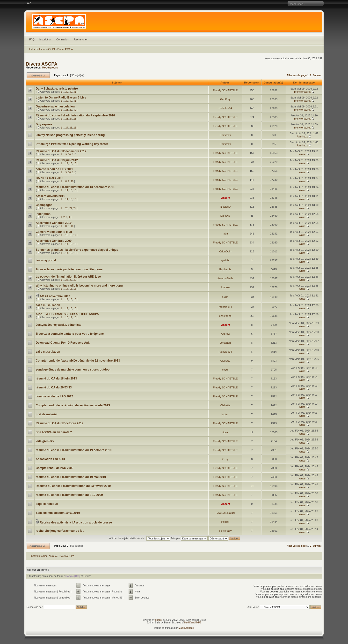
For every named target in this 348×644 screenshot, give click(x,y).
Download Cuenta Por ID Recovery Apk (63, 343)
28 (67, 110)
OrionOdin (225, 251)
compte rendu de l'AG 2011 (54, 169)
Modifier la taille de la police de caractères (28, 4)
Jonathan (225, 343)
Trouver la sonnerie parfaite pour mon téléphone (69, 269)
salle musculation (48, 305)
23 (67, 119)
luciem (225, 414)
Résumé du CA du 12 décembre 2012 (61, 151)
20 (67, 208)
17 (75, 235)
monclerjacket (302, 92)
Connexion (63, 39)
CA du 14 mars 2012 (50, 178)
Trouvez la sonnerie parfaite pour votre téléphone (70, 334)
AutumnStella (225, 278)
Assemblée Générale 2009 (54, 241)
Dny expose (44, 124)
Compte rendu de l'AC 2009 (55, 468)
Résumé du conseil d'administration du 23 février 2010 (73, 486)
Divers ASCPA (65, 49)
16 (75, 163)
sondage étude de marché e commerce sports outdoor (73, 370)
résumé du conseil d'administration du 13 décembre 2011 (75, 187)
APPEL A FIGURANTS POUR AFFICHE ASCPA (67, 314)
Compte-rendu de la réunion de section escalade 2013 (73, 405)
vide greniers (45, 441)
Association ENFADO (50, 459)
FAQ (32, 39)
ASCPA (51, 49)
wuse (302, 154)
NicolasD (225, 207)
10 (69, 155)
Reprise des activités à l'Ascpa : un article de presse (76, 523)
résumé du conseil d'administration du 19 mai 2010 (71, 477)
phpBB (159, 620)
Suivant (317, 75)
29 (67, 92)
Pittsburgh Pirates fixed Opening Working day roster (72, 144)
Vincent (225, 198)
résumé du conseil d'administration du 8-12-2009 (69, 495)
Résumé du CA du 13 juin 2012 (57, 160)
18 (75, 317)
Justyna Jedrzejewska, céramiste (59, 325)
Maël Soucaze (186, 628)
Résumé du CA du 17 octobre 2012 (60, 423)
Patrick (225, 522)
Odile (225, 297)
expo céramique (47, 504)
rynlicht (225, 260)
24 (71, 119)
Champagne (44, 205)
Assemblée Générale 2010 (54, 223)
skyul (225, 370)
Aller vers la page (297, 75)
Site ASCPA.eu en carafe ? (54, 432)
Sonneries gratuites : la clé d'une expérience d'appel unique (77, 250)
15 (71, 163)
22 (75, 208)
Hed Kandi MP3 (193, 623)
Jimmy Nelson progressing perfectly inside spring (70, 135)
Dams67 (225, 216)
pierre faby (225, 531)
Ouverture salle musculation (55, 106)
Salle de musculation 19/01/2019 (58, 513)
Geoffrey (225, 99)
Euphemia (225, 269)
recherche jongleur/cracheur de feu (60, 531)
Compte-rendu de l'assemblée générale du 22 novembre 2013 (78, 361)
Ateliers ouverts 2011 (50, 196)
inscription (43, 214)
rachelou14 (225, 108)
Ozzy (225, 459)
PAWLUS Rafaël (225, 513)
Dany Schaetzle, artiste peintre (57, 89)
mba (225, 234)
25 (75, 119)
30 (71, 92)
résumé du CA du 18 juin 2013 (56, 379)
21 (71, 208)
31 (75, 92)
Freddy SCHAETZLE (225, 90)
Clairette (225, 361)
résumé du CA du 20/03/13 (54, 387)
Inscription (45, 39)
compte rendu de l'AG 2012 (54, 396)
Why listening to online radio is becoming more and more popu (79, 286)
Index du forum (37, 49)
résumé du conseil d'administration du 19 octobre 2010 (74, 450)
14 (67, 163)
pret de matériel (47, 414)
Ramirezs (225, 135)
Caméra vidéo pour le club (54, 232)
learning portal (46, 260)
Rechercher (81, 39)
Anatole (225, 287)
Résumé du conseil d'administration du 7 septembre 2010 (75, 115)
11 (73, 155)
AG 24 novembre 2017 (55, 296)
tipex (225, 432)
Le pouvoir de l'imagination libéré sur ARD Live (68, 277)
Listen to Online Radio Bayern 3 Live (61, 98)
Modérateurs (50, 68)
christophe (225, 316)
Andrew (225, 334)
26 (75, 128)
